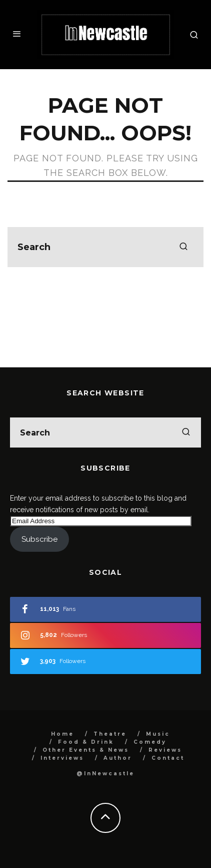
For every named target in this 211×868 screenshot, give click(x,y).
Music (158, 734)
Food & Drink (86, 742)
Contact (168, 758)
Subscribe (39, 539)
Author (118, 758)
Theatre (110, 734)
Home (62, 734)
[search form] (105, 247)
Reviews (165, 750)
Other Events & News (86, 750)
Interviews (62, 758)
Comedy (150, 742)
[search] (183, 247)
